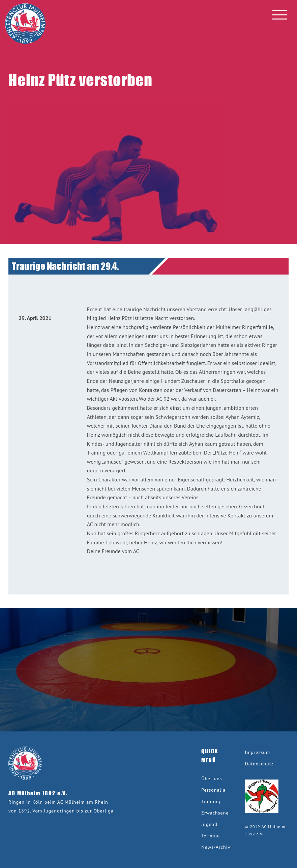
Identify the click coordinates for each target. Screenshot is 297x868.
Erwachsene (215, 813)
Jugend (209, 824)
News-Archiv (216, 847)
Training (211, 801)
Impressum (258, 752)
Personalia (213, 790)
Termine (211, 836)
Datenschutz (259, 764)
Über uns (212, 779)
